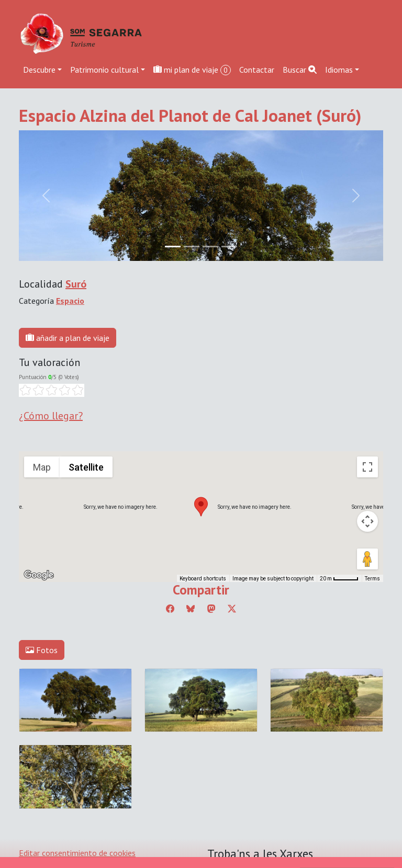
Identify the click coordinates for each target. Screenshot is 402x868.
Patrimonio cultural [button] (104, 70)
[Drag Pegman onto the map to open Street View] (367, 559)
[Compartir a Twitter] (232, 609)
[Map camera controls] (367, 521)
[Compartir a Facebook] (170, 609)
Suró (76, 284)
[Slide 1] (192, 247)
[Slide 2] (210, 247)
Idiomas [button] (339, 70)
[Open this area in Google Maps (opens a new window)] (39, 575)
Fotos (42, 650)
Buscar (300, 70)
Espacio (70, 301)
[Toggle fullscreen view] (367, 467)
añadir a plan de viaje (68, 338)
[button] (201, 507)
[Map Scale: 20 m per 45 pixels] (339, 578)
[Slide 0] (173, 247)
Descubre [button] (39, 70)
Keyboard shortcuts (203, 579)
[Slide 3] (229, 247)
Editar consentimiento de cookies (77, 853)
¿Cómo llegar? (51, 416)
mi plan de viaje (192, 70)
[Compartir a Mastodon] (211, 609)
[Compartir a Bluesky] (191, 609)
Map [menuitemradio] (42, 467)
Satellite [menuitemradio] (86, 467)
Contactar (257, 70)
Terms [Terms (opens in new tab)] (372, 579)
